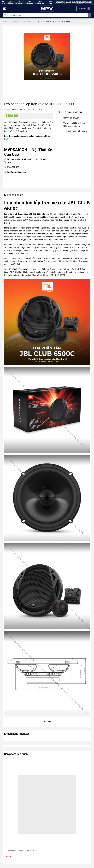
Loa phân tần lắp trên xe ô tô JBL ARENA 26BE (22, 851)
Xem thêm (47, 721)
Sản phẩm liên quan (16, 754)
